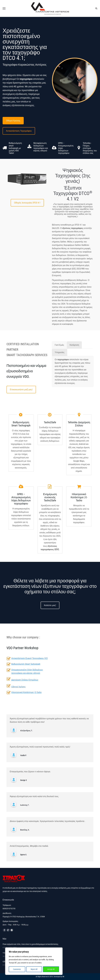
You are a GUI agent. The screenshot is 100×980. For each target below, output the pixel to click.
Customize (17, 969)
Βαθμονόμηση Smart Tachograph (26, 664)
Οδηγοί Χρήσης (13, 121)
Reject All (34, 969)
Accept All (51, 969)
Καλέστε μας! (50, 605)
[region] (34, 961)
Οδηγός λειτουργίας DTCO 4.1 (27, 203)
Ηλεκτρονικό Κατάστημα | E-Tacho (26, 692)
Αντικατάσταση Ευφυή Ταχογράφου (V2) (30, 658)
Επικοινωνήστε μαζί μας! (21, 390)
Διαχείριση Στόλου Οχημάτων (25, 680)
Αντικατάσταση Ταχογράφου (19, 131)
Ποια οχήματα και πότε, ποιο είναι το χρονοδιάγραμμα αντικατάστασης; (31, 944)
